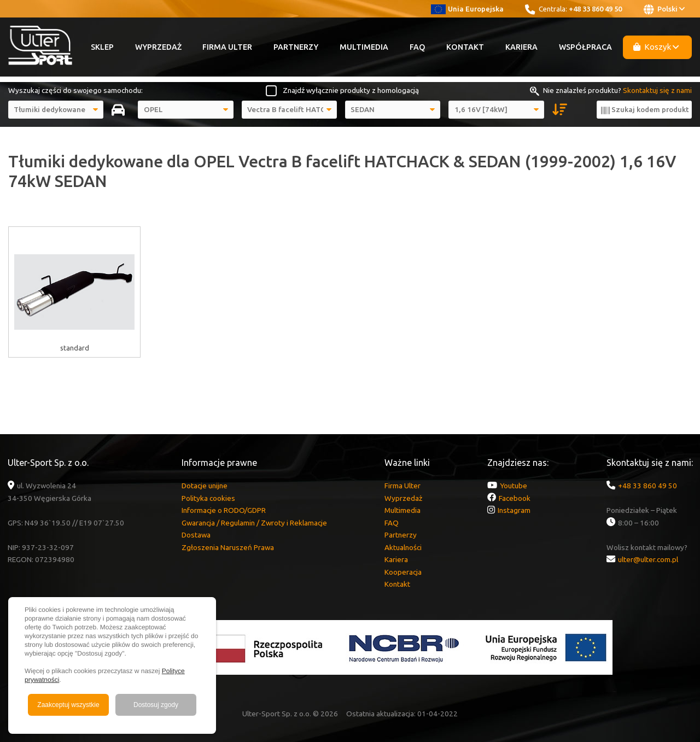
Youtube (514, 486)
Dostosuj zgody (156, 705)
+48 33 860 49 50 (595, 9)
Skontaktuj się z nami (657, 90)
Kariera (521, 47)
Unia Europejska (467, 9)
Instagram (514, 510)
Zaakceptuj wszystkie (68, 705)
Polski (664, 9)
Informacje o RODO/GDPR (224, 510)
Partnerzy (296, 47)
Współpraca (585, 47)
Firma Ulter (227, 47)
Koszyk (656, 47)
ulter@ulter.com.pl (648, 559)
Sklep (102, 47)
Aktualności (403, 547)
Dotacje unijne (205, 486)
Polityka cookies (208, 498)
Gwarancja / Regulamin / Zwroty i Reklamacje (254, 523)
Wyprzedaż (158, 47)
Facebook (515, 498)
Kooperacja (403, 572)
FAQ (418, 47)
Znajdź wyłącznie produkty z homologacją (351, 90)
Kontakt (465, 47)
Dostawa (196, 535)
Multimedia (364, 47)
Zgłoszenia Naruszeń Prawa (228, 547)
